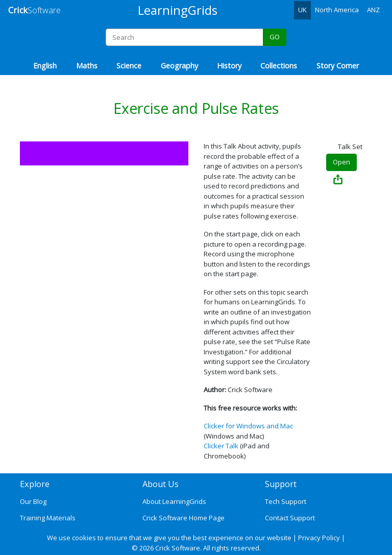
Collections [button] (279, 66)
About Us (161, 484)
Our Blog (33, 501)
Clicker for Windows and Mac (248, 426)
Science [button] (129, 66)
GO (275, 37)
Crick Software (178, 548)
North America (337, 10)
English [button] (45, 66)
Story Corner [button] (338, 66)
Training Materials (48, 518)
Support (281, 484)
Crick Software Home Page (183, 518)
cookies (84, 538)
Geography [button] (179, 66)
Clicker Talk (221, 446)
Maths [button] (87, 66)
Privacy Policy (319, 538)
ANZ (373, 10)
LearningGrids (178, 10)
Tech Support (286, 501)
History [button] (229, 66)
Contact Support (290, 518)
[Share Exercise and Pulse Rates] (338, 180)
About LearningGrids (174, 501)
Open (341, 162)
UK (302, 10)
